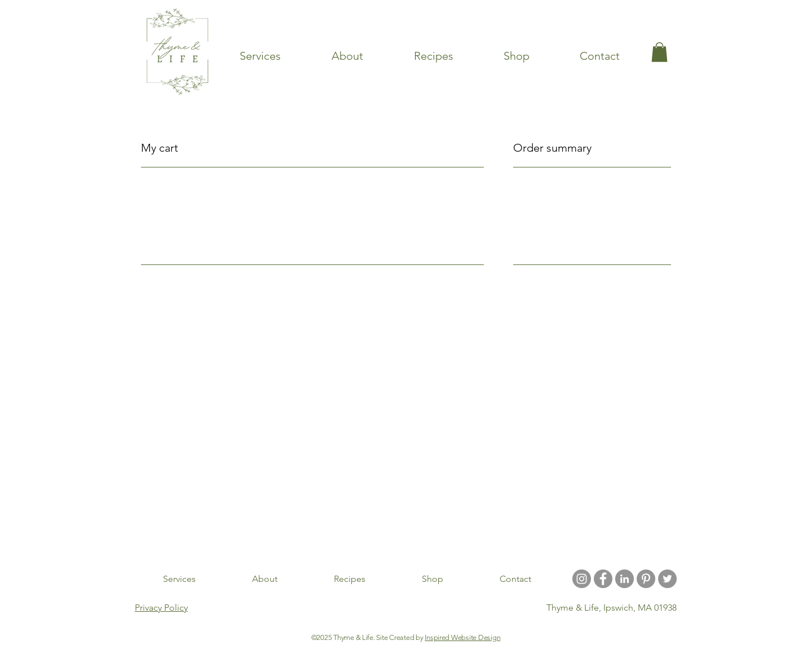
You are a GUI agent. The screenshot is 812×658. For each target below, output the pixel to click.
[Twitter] (667, 579)
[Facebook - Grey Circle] (603, 579)
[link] (659, 52)
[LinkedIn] (625, 579)
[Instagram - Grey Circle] (582, 579)
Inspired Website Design (462, 637)
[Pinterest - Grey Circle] (646, 579)
